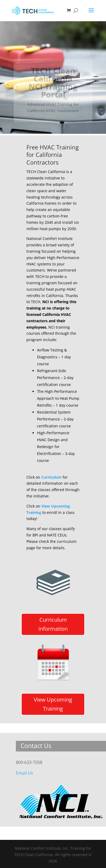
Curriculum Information (53, 624)
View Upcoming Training (53, 704)
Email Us (24, 773)
